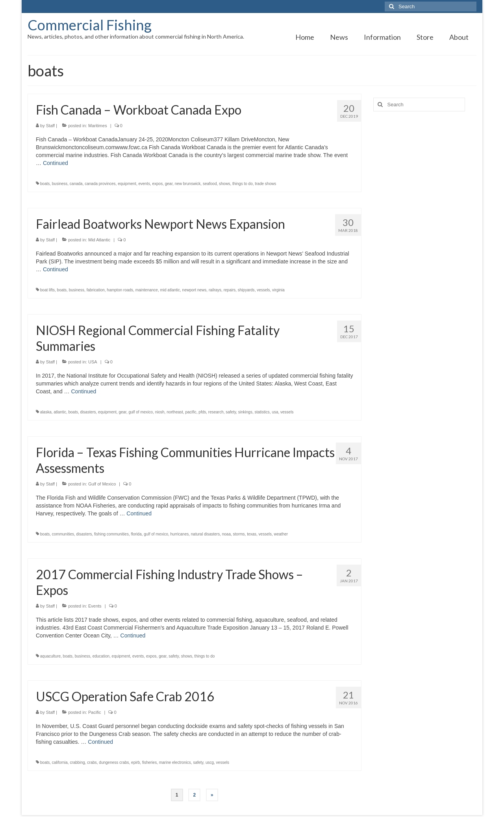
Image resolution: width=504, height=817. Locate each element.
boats (45, 184)
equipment (127, 184)
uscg (210, 762)
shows (224, 184)
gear (169, 184)
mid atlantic (170, 290)
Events (95, 606)
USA (93, 362)
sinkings (245, 412)
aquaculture (50, 656)
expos (157, 184)
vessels (263, 290)
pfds (202, 412)
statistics (262, 412)
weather (281, 534)
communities (63, 534)
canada (76, 184)
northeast (175, 412)
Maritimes (98, 126)
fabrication (96, 290)
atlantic (60, 412)
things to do (243, 184)
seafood (210, 184)
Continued (56, 163)
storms (239, 534)
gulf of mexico (141, 412)
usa (275, 412)
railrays (215, 290)
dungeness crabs (114, 762)
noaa (226, 534)
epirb (135, 762)
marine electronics (175, 762)
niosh (160, 412)
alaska (46, 412)
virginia (278, 290)
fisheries (149, 762)
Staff (50, 126)
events (144, 184)
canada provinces (100, 184)
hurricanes (180, 534)
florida (136, 534)
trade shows (265, 184)
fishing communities (111, 534)
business (60, 184)
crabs (92, 762)
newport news (195, 290)
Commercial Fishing (90, 25)
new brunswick (188, 184)
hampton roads (120, 290)
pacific (191, 412)
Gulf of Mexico (102, 484)
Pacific (94, 712)
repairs (230, 290)
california (60, 762)
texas (252, 534)
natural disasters (205, 534)
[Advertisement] (425, 241)
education (101, 656)
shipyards (246, 290)
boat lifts (47, 290)
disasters (88, 412)
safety (231, 412)
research (216, 412)
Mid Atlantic (99, 240)
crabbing (77, 762)
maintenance (147, 290)
